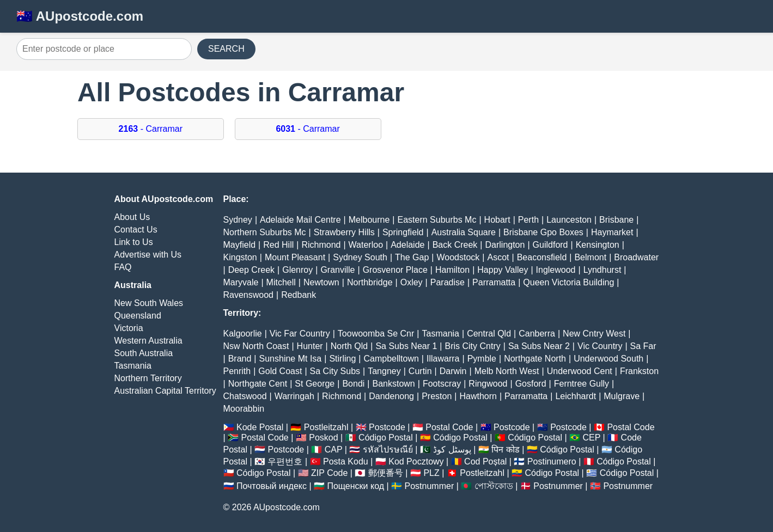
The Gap (412, 257)
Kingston (240, 257)
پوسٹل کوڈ (452, 450)
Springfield (403, 232)
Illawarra (443, 359)
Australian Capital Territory (165, 391)
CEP (591, 438)
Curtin (420, 371)
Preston (437, 396)
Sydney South (360, 257)
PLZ (431, 473)
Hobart (497, 220)
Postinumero (552, 461)
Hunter (310, 346)
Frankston (639, 371)
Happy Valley (503, 270)
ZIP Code (329, 473)
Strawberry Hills (344, 232)
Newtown (321, 282)
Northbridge (370, 282)
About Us (132, 217)
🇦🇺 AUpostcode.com (80, 16)
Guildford (550, 245)
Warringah (294, 396)
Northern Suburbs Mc (265, 232)
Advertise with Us (148, 255)
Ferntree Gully (582, 384)
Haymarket (612, 232)
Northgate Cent (258, 384)
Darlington (505, 245)
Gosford (531, 384)
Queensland (138, 316)
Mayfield (240, 245)
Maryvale (241, 282)
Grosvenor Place (395, 270)
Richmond (321, 245)
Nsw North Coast (256, 346)
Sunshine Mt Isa (291, 359)
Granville (337, 270)
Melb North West (507, 371)
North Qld (349, 346)
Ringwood (488, 384)
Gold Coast (280, 371)
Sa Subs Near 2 (539, 346)
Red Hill (278, 245)
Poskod (323, 438)
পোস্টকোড (494, 486)
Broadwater (636, 257)
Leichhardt (576, 396)
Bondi (353, 384)
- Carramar (151, 129)
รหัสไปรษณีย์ (388, 450)
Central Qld (489, 334)
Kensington (598, 245)
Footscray (442, 384)
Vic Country (600, 346)
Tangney (384, 371)
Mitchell (281, 282)
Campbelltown (391, 359)
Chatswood (245, 396)
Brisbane (616, 220)
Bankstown (394, 384)
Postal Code (449, 427)
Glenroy (297, 270)
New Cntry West (594, 334)
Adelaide (407, 245)
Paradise (448, 282)
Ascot (498, 257)
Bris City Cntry (473, 346)
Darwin (453, 371)
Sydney (238, 220)
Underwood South (608, 359)
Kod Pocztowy (416, 461)
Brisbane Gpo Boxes (543, 232)
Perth (528, 220)
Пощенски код (355, 486)
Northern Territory (148, 378)
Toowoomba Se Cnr (376, 334)
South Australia (144, 353)
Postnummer (430, 486)
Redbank (299, 295)
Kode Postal (260, 427)
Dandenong (391, 396)
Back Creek (455, 245)
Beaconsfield (542, 257)
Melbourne (369, 220)
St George (315, 384)
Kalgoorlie (243, 334)
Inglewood (556, 270)
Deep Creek (251, 270)
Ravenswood (249, 295)
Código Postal (386, 438)
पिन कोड (505, 450)
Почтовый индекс (272, 486)
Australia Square (464, 232)
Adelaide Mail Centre (300, 220)
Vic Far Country (300, 334)
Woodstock (458, 257)
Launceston (569, 220)
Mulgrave (622, 396)
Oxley (412, 282)
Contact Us (136, 230)
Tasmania (133, 366)
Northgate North (535, 359)
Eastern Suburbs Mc (437, 220)
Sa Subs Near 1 (406, 346)
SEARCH (226, 49)
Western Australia (148, 341)
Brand (240, 359)
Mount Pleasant (295, 257)
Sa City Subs (335, 371)
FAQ (123, 267)
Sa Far (643, 346)
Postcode (387, 427)
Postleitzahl (326, 427)
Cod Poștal (485, 461)
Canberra (537, 334)
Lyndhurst (602, 270)
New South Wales (149, 303)
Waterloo (366, 245)
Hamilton (452, 270)
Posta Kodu (346, 461)
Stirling (342, 359)
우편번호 (285, 461)
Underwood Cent (580, 371)
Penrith (237, 371)
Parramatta (494, 282)
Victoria (129, 328)
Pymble (482, 359)
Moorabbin (244, 409)
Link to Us (134, 242)
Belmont (590, 257)
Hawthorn (478, 396)
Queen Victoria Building (568, 282)
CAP (334, 450)
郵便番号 (386, 473)
